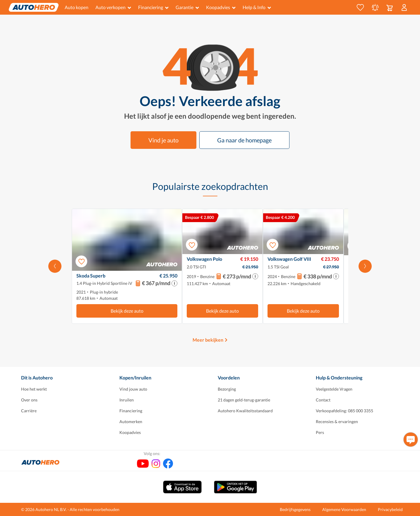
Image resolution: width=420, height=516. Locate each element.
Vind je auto (163, 140)
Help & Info (257, 7)
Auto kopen (77, 7)
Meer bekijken (208, 340)
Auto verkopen (113, 7)
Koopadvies (221, 7)
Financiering (153, 7)
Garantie (187, 7)
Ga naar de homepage (244, 140)
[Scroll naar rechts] (365, 266)
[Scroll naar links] (55, 266)
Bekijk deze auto (127, 311)
